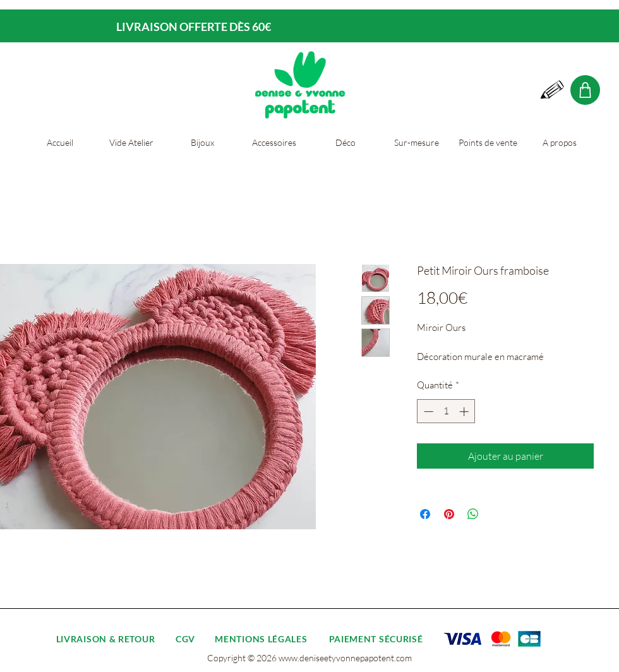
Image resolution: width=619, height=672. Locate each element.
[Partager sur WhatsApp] (473, 514)
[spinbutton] (446, 411)
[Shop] (585, 90)
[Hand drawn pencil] (553, 90)
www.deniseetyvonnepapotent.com (345, 658)
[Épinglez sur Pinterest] (449, 514)
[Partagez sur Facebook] (425, 514)
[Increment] (465, 411)
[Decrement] (427, 411)
